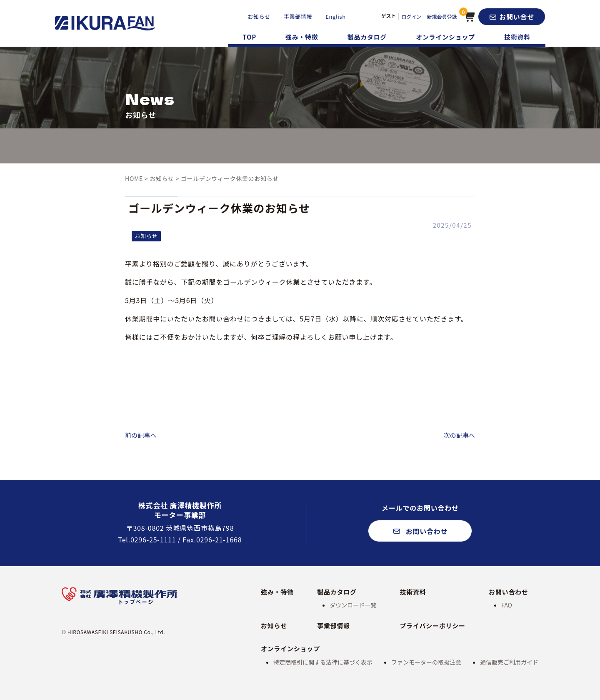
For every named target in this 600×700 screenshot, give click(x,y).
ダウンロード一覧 (353, 605)
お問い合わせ (509, 592)
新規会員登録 (441, 17)
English (335, 16)
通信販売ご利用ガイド (509, 662)
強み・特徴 (302, 37)
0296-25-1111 (153, 539)
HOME (134, 178)
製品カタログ (367, 37)
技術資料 (517, 37)
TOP (249, 37)
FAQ (507, 605)
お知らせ (258, 16)
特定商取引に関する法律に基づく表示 (323, 662)
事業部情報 (297, 16)
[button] (512, 17)
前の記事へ (142, 435)
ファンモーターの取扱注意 (426, 662)
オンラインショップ (445, 37)
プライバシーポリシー (433, 626)
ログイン (411, 17)
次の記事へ (458, 435)
